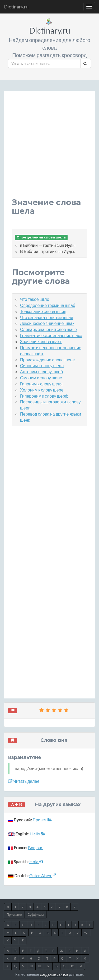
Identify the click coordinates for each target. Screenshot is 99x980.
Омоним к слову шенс (41, 378)
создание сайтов (54, 974)
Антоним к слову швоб (41, 372)
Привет (42, 820)
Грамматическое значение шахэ (51, 335)
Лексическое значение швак (47, 323)
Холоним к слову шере (42, 390)
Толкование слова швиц (43, 311)
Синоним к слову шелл (42, 365)
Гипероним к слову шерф (44, 396)
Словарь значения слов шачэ (48, 329)
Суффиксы (36, 915)
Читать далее (24, 781)
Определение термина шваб (48, 305)
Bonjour (36, 847)
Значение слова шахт (41, 341)
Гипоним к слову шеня (41, 384)
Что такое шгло (35, 299)
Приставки (14, 915)
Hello (38, 834)
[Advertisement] (49, 148)
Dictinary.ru (16, 7)
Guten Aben (43, 875)
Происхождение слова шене (47, 360)
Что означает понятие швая (47, 317)
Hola (36, 861)
